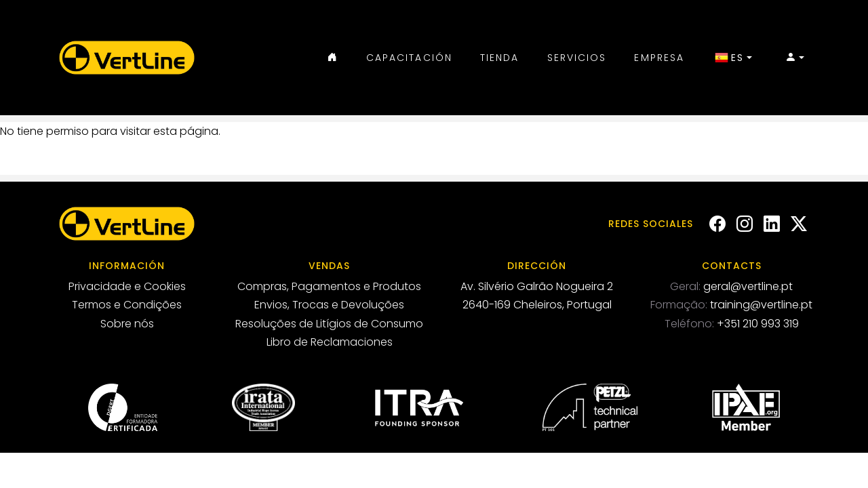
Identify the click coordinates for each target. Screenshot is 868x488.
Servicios (577, 58)
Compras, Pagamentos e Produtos (329, 286)
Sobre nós (127, 324)
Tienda (500, 58)
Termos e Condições (127, 305)
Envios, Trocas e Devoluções (329, 305)
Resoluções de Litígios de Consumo (329, 324)
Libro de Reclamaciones (330, 342)
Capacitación (409, 58)
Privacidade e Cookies (127, 286)
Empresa (659, 58)
